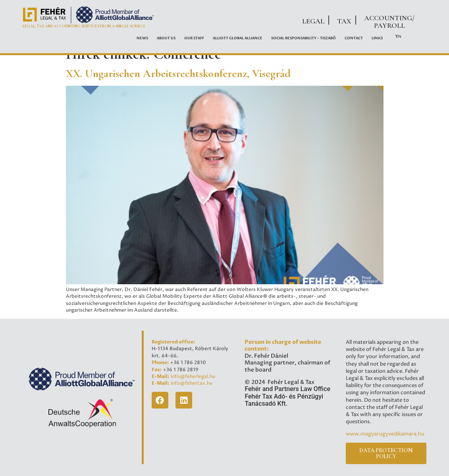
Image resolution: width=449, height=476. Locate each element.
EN (399, 37)
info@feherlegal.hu (193, 377)
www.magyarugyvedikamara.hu (385, 434)
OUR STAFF (194, 38)
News (142, 38)
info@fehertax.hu (192, 383)
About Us (166, 38)
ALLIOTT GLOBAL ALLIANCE (238, 38)
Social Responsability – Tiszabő (304, 38)
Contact (354, 38)
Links (377, 38)
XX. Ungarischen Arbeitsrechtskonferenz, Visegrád (178, 73)
